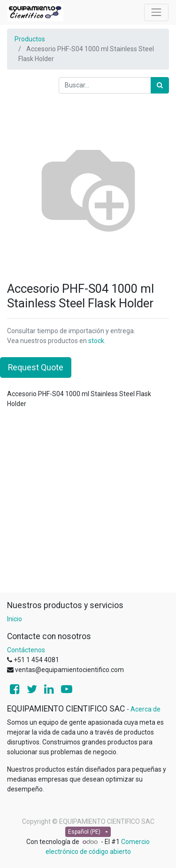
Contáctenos (26, 650)
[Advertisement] (88, 504)
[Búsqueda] (160, 85)
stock (96, 341)
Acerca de (145, 709)
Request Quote (36, 368)
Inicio (15, 619)
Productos (30, 39)
